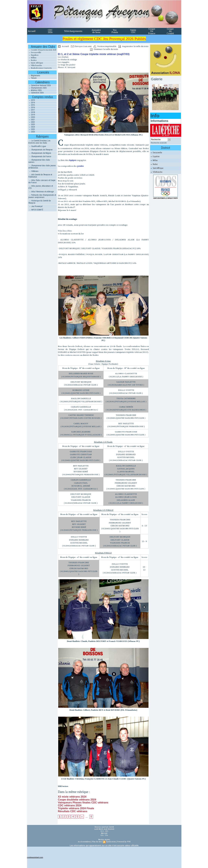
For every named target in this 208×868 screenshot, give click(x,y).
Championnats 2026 (37, 88)
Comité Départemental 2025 (42, 50)
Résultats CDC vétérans (73, 811)
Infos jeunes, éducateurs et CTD (41, 187)
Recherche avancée (159, 143)
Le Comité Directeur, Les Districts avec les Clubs (39, 142)
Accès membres (84, 842)
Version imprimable (105, 46)
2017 (31, 110)
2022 (31, 122)
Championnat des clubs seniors (39, 161)
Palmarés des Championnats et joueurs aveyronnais (42, 196)
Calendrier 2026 (36, 93)
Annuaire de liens (96, 31)
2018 (31, 112)
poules (80, 166)
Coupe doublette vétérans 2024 (77, 800)
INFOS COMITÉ (36, 210)
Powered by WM (124, 842)
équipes (73, 160)
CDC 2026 (50, 31)
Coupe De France (152, 31)
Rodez (32, 60)
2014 (31, 103)
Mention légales (104, 840)
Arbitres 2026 (35, 90)
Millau (32, 58)
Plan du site (97, 842)
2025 (31, 129)
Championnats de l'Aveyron (40, 150)
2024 (31, 127)
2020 (31, 117)
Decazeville (35, 53)
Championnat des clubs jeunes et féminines (42, 167)
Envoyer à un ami (81, 46)
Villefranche (35, 65)
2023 (31, 124)
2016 (31, 107)
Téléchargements (73, 31)
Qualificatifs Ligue (37, 146)
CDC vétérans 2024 (70, 805)
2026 (31, 132)
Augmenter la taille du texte (133, 46)
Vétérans (33, 171)
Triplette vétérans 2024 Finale (76, 808)
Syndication (111, 842)
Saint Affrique (36, 63)
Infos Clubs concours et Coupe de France (42, 181)
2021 (31, 120)
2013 (31, 100)
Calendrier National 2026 (39, 85)
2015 (31, 105)
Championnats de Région (40, 153)
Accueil (32, 31)
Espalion (33, 55)
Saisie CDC (133, 31)
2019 (31, 115)
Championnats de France (40, 157)
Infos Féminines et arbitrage (41, 192)
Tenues (32, 78)
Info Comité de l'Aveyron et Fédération (40, 176)
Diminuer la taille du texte (104, 49)
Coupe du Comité (170, 31)
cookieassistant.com (35, 857)
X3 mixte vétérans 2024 (72, 797)
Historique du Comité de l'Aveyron (40, 202)
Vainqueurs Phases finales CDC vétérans (83, 803)
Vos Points (115, 31)
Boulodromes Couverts (40, 68)
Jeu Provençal (35, 206)
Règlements (34, 76)
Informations (159, 121)
